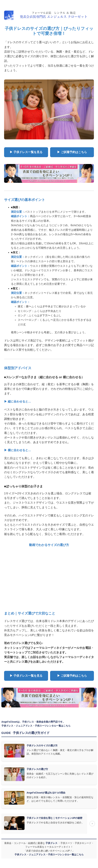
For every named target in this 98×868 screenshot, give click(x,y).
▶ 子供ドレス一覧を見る (26, 152)
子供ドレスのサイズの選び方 (42, 746)
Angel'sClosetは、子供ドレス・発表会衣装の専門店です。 (33, 722)
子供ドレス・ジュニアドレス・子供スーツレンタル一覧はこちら (36, 726)
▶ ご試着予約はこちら (72, 152)
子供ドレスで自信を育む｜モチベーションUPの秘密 (54, 818)
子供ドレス (52, 843)
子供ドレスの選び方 (37, 769)
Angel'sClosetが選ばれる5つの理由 (46, 793)
